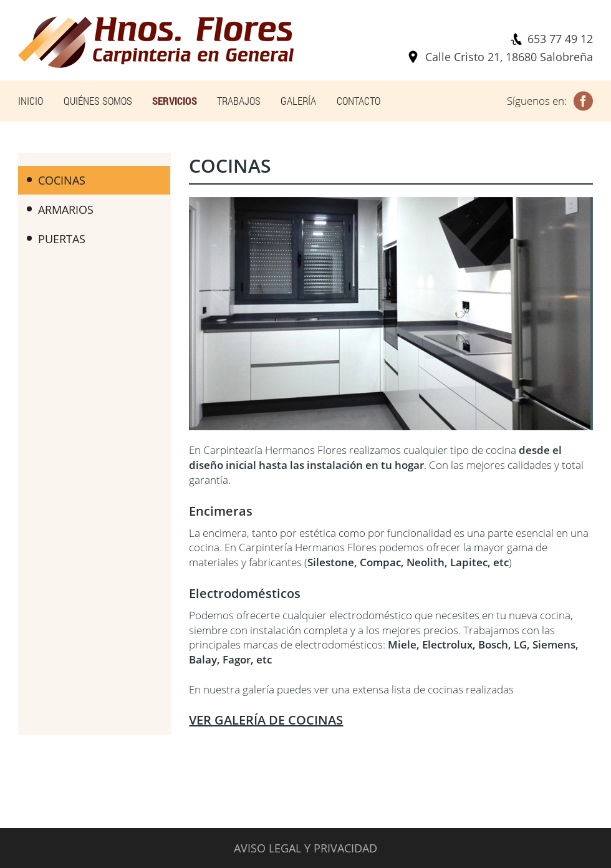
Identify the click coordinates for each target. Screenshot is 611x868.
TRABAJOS (239, 101)
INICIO (31, 101)
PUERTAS (56, 239)
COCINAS (56, 180)
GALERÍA (298, 101)
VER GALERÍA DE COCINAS (266, 720)
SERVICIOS (175, 101)
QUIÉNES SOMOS (98, 101)
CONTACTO (358, 101)
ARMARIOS (60, 210)
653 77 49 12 (560, 39)
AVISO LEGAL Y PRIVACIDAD (305, 848)
